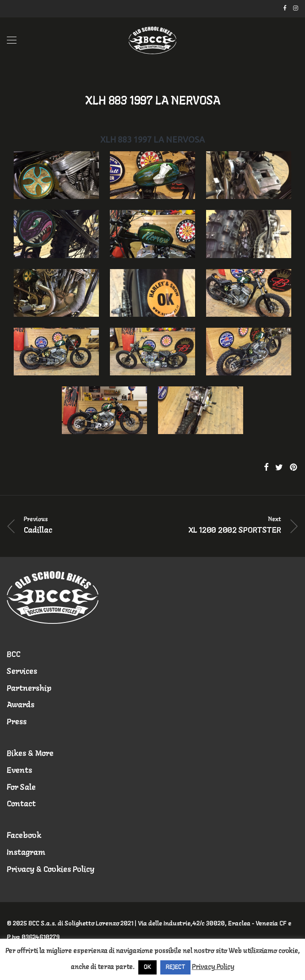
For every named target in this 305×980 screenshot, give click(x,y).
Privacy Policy (213, 967)
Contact (21, 804)
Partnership (29, 689)
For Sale (21, 788)
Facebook (24, 836)
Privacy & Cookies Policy (51, 870)
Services (22, 672)
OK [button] (147, 967)
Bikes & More (30, 754)
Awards (21, 705)
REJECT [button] (175, 967)
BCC (14, 655)
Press (17, 722)
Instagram (26, 853)
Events (19, 771)
